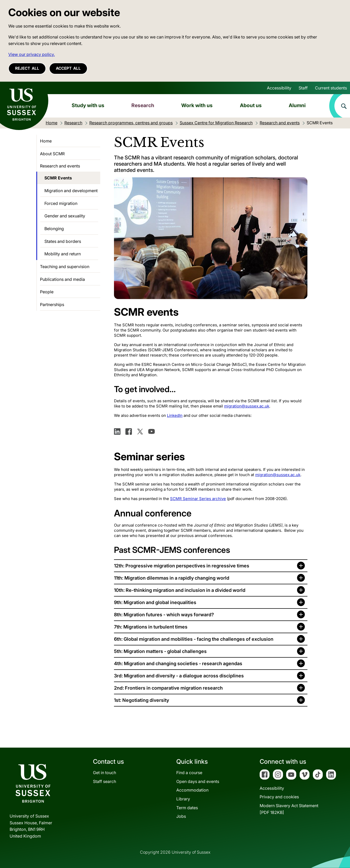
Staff (303, 88)
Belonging (54, 229)
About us (251, 105)
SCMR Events (58, 178)
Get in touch (105, 773)
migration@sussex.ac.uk (247, 406)
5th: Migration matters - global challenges (160, 651)
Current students (331, 88)
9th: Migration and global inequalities (155, 602)
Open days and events (198, 781)
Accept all (68, 68)
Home (46, 141)
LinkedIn (175, 415)
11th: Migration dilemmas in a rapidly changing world (172, 578)
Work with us (197, 105)
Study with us (88, 105)
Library (183, 799)
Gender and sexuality (65, 216)
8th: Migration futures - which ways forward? (164, 615)
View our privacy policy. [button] (32, 54)
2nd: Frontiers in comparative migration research (168, 688)
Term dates (187, 808)
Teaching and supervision (65, 267)
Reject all (27, 68)
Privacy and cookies (279, 797)
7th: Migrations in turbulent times (151, 627)
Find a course (189, 773)
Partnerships (52, 305)
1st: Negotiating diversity (142, 700)
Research (143, 105)
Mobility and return (63, 254)
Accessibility (279, 88)
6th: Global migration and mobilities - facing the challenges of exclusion (194, 639)
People (47, 292)
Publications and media (62, 279)
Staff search (105, 781)
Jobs (181, 816)
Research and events (60, 166)
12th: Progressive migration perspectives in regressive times (182, 566)
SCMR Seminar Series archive (198, 499)
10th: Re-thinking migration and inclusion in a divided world (180, 590)
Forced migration (61, 203)
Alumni (297, 105)
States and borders (63, 241)
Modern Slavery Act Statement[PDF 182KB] (289, 809)
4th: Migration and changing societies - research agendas (178, 663)
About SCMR (52, 154)
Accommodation (192, 790)
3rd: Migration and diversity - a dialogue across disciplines (179, 676)
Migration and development (71, 191)
